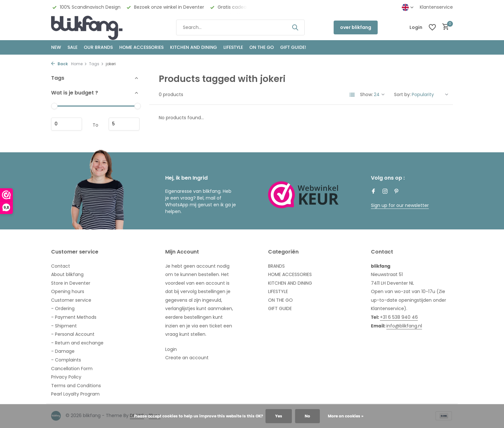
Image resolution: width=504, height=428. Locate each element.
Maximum (124, 124)
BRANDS (276, 266)
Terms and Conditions (76, 386)
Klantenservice (436, 7)
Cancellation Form (72, 369)
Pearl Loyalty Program (75, 394)
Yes (279, 416)
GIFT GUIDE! (293, 47)
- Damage (63, 351)
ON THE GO (262, 47)
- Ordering (63, 308)
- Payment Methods (74, 317)
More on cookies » (346, 416)
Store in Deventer (71, 283)
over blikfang (356, 27)
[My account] (416, 27)
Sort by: (402, 94)
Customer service (71, 300)
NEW (56, 47)
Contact (61, 266)
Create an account (187, 358)
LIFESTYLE (278, 291)
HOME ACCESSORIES (141, 47)
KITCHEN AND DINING (194, 47)
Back (59, 64)
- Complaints (66, 360)
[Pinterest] (397, 192)
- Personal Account (73, 334)
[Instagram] (385, 192)
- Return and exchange (77, 343)
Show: (366, 94)
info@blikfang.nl (404, 326)
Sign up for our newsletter (400, 205)
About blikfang (67, 274)
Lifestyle (233, 47)
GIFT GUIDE (280, 308)
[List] (352, 95)
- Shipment (64, 326)
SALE (72, 47)
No (307, 416)
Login (171, 349)
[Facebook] (373, 192)
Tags (96, 64)
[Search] (240, 27)
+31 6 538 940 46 (399, 317)
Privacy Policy (66, 377)
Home (79, 64)
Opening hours (68, 291)
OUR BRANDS (98, 47)
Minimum (67, 124)
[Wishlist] (432, 27)
